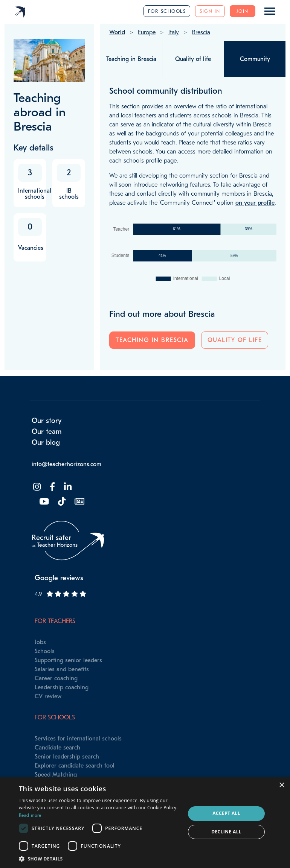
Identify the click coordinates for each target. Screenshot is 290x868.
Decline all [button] (226, 832)
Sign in (210, 11)
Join (243, 11)
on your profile (255, 203)
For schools (167, 11)
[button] (100, 859)
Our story (47, 421)
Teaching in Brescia (152, 340)
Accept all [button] (226, 813)
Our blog (46, 442)
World (117, 32)
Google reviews (59, 578)
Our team (47, 432)
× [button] (282, 785)
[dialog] (145, 823)
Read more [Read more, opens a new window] (30, 815)
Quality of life (235, 340)
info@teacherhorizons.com (66, 464)
